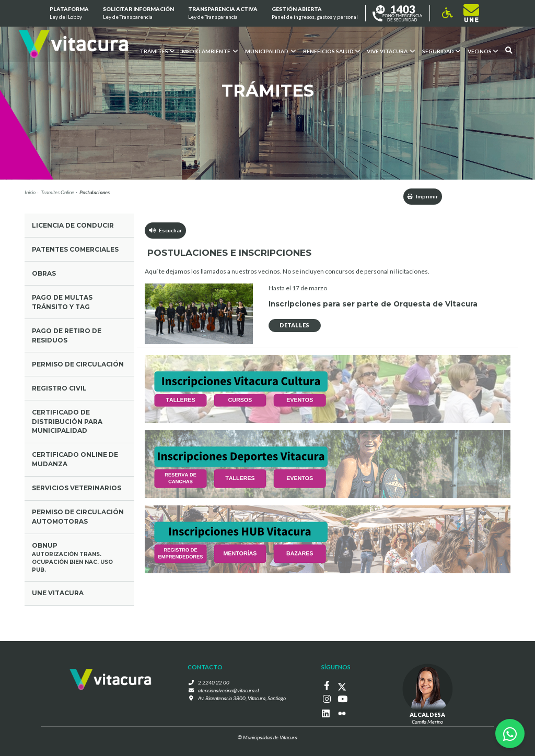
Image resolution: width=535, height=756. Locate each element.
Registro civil (59, 388)
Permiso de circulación (78, 364)
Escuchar (165, 230)
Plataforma (69, 14)
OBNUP (80, 558)
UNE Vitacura (58, 593)
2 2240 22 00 (214, 682)
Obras (44, 273)
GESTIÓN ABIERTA (315, 14)
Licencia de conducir (73, 225)
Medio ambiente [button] (209, 51)
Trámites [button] (156, 51)
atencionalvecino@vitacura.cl (228, 690)
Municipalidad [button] (270, 51)
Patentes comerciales (75, 249)
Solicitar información (138, 14)
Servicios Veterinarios (77, 488)
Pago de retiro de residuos (67, 335)
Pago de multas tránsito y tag (62, 302)
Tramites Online (57, 192)
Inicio (30, 192)
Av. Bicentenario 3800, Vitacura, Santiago (242, 698)
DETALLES (294, 325)
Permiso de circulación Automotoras (78, 517)
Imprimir (423, 196)
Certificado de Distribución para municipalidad (67, 422)
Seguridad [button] (441, 51)
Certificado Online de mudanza (75, 459)
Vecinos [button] (483, 51)
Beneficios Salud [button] (331, 51)
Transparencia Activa (223, 14)
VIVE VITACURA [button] (391, 51)
